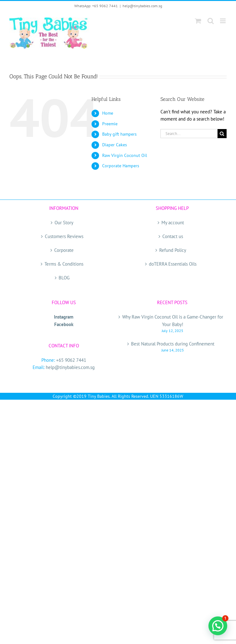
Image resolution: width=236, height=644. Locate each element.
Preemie (110, 124)
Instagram (64, 317)
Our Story (64, 223)
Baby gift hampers (119, 134)
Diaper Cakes (115, 145)
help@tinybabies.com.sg (142, 6)
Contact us (173, 236)
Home (108, 113)
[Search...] (189, 134)
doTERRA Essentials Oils (173, 264)
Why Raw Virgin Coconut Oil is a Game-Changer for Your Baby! (173, 320)
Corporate (64, 250)
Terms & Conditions (64, 264)
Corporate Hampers (121, 166)
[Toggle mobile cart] (198, 21)
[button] (218, 626)
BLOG (64, 278)
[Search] (222, 134)
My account (173, 223)
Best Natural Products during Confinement (173, 344)
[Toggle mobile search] (211, 21)
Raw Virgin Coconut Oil (125, 155)
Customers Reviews (64, 236)
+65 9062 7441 (71, 360)
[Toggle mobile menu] (223, 21)
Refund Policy (173, 250)
